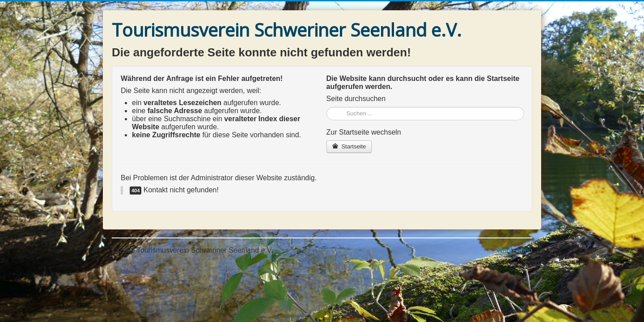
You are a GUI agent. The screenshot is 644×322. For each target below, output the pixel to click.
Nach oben (515, 250)
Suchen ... (327, 107)
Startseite (349, 146)
